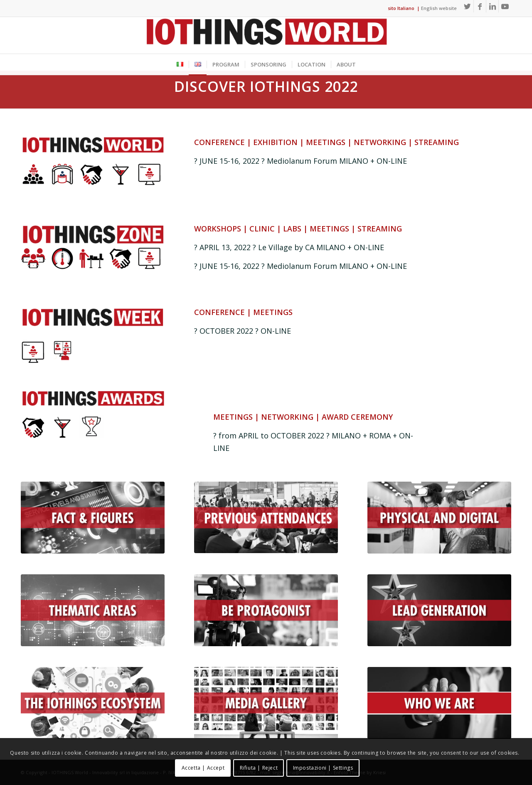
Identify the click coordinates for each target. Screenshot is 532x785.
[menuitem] (180, 64)
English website (439, 8)
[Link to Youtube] (505, 6)
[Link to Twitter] (467, 6)
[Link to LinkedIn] (492, 6)
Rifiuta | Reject (259, 768)
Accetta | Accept (203, 768)
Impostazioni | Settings (323, 768)
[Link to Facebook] (480, 6)
